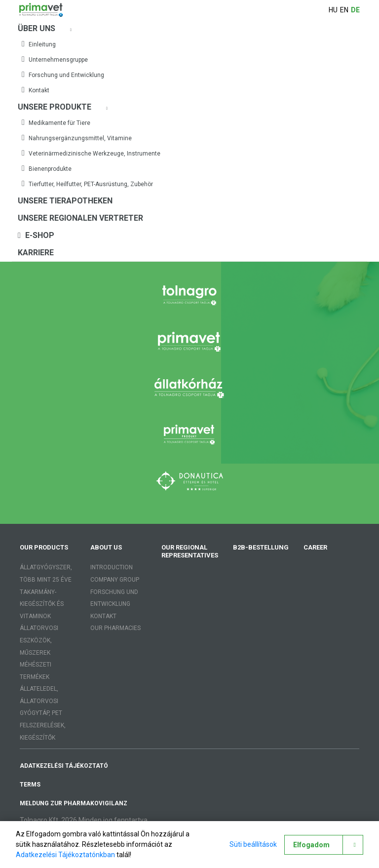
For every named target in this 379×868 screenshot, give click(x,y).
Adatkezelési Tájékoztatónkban (65, 855)
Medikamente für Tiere (56, 122)
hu (333, 10)
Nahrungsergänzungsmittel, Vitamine (77, 138)
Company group (115, 580)
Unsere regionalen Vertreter (80, 218)
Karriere (36, 253)
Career (315, 547)
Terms (30, 785)
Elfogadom (311, 845)
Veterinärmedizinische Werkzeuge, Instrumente (91, 153)
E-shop (36, 235)
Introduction (112, 567)
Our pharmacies (115, 628)
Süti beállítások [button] (253, 844)
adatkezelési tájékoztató (64, 766)
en (344, 10)
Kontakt (36, 90)
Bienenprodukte (47, 168)
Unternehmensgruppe (55, 59)
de (355, 10)
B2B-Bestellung (261, 547)
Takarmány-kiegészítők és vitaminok (42, 604)
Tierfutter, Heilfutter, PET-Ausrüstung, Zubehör (87, 184)
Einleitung (39, 44)
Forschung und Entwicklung (63, 75)
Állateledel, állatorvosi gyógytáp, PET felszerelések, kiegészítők (43, 713)
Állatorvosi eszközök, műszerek (39, 640)
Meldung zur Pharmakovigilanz (74, 803)
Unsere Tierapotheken (65, 201)
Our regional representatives (190, 551)
